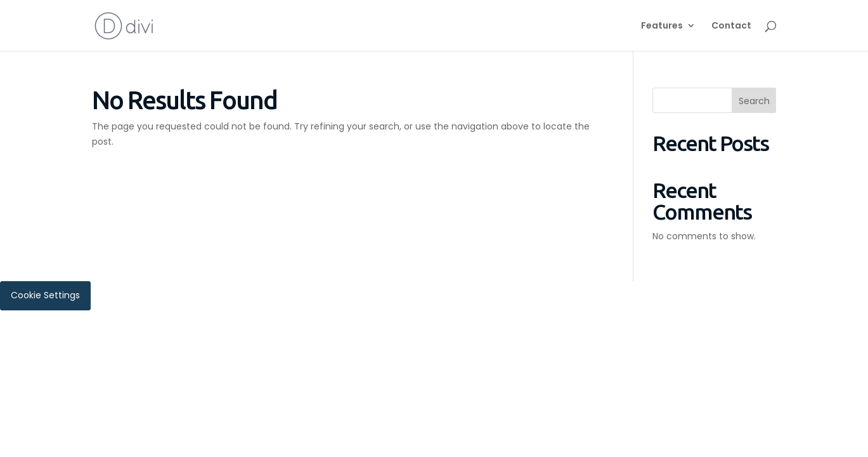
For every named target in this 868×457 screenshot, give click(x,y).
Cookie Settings (45, 295)
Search (754, 101)
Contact (731, 26)
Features (662, 26)
